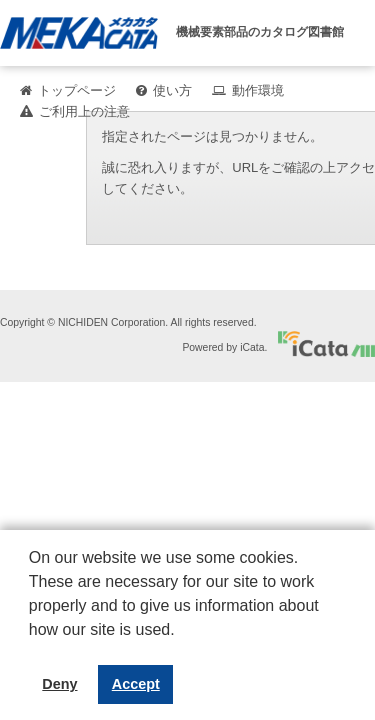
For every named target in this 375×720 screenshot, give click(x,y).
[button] (32, 645)
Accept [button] (136, 684)
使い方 (172, 90)
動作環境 (258, 90)
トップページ (77, 90)
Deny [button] (59, 684)
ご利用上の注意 (84, 111)
